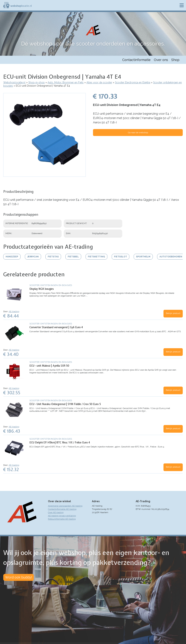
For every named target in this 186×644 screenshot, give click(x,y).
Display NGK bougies (42, 289)
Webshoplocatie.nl (14, 82)
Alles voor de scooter (99, 82)
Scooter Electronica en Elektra (133, 82)
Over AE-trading (56, 512)
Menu (182, 5)
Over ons (161, 60)
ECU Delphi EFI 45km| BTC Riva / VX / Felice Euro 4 (60, 442)
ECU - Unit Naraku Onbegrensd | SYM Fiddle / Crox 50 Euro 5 (65, 404)
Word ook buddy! (19, 577)
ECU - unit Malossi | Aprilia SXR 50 (49, 366)
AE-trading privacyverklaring (62, 516)
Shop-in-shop (37, 82)
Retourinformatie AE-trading (62, 519)
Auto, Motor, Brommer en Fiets (66, 82)
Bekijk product (173, 313)
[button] (45, 175)
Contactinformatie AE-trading (62, 509)
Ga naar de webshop (138, 133)
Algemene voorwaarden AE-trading (65, 506)
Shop (175, 60)
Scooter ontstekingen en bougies (51, 285)
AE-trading (14, 311)
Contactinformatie (136, 60)
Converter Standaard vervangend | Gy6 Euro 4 (56, 327)
